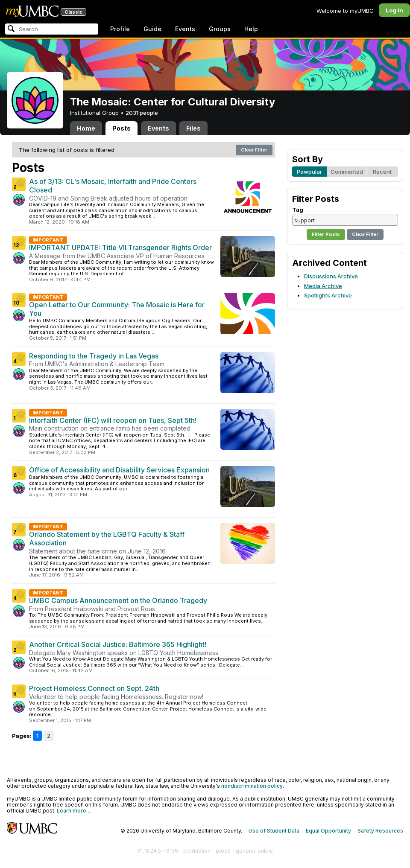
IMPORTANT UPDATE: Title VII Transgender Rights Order (120, 248)
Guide (152, 29)
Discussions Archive (331, 276)
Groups (220, 29)
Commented (347, 172)
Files (193, 128)
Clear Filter (254, 150)
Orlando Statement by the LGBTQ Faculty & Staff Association (107, 539)
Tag (298, 210)
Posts (122, 128)
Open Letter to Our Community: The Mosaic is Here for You (117, 309)
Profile (120, 29)
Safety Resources (380, 831)
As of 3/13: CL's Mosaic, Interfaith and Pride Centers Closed (113, 186)
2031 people (142, 113)
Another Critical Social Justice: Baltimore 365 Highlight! (118, 644)
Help (251, 29)
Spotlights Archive (328, 295)
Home (86, 128)
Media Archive (323, 286)
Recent (382, 172)
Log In (394, 10)
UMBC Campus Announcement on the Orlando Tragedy (118, 600)
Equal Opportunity (328, 831)
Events (185, 29)
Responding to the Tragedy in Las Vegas (94, 356)
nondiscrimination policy (252, 786)
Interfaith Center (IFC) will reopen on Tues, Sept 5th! (113, 420)
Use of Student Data (274, 831)
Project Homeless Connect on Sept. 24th (94, 688)
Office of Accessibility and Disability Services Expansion (119, 470)
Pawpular (309, 172)
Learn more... (73, 811)
